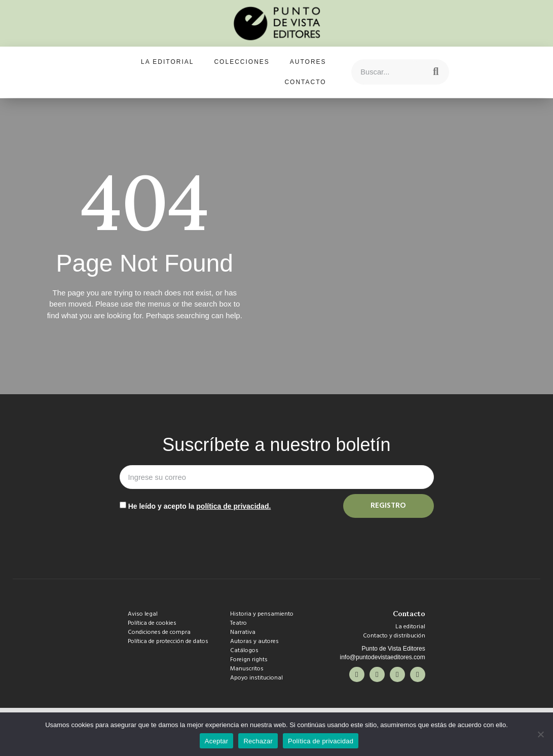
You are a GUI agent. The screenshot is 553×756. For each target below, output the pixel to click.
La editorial (167, 62)
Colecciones (242, 62)
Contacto (305, 82)
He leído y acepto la (200, 506)
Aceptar (217, 741)
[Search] (436, 72)
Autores (308, 62)
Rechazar (258, 741)
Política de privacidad (321, 741)
